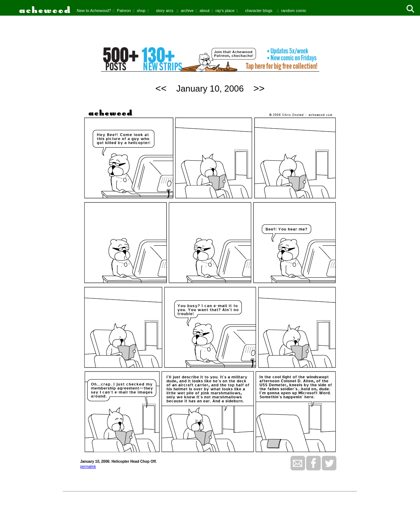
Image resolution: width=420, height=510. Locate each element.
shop (141, 11)
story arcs (165, 11)
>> (259, 88)
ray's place (225, 11)
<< (161, 88)
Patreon (124, 11)
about (205, 11)
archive (187, 11)
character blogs (259, 11)
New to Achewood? (94, 11)
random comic (294, 11)
